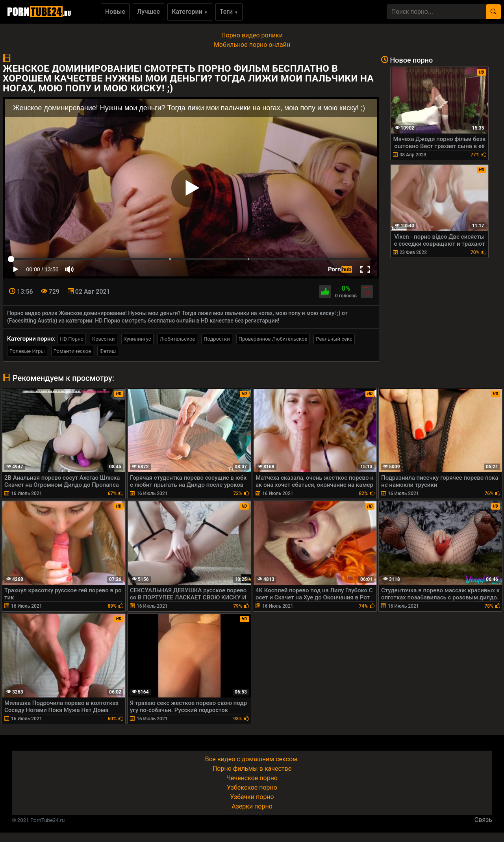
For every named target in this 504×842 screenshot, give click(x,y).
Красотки (103, 339)
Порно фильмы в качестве (252, 769)
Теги (229, 12)
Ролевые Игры (27, 351)
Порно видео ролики (252, 35)
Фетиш (108, 351)
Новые (115, 12)
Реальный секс (334, 339)
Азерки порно (252, 806)
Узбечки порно (252, 797)
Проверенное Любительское (273, 339)
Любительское (178, 339)
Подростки (217, 339)
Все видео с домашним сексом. (252, 759)
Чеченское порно (252, 778)
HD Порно (72, 339)
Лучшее (148, 12)
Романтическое (72, 351)
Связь (483, 820)
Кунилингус (137, 339)
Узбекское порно (252, 787)
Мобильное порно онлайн (252, 45)
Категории (190, 12)
